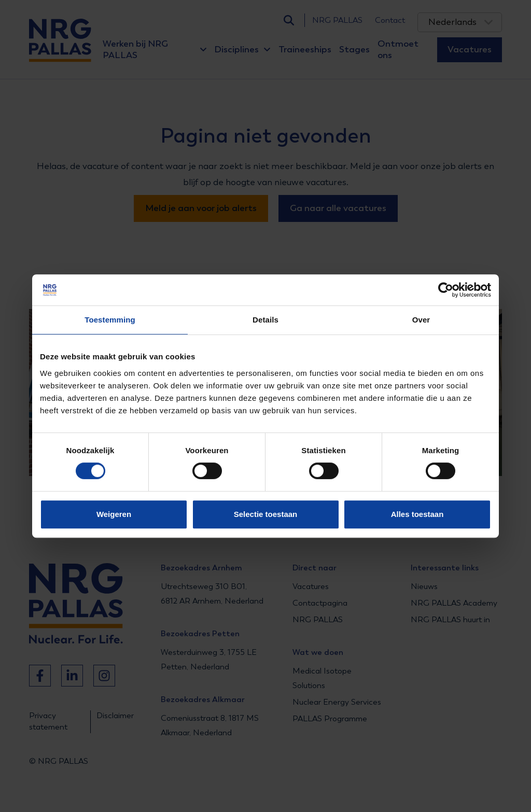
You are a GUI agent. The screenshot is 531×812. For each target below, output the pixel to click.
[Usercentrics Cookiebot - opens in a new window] (446, 290)
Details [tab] (265, 320)
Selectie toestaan (266, 514)
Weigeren (114, 514)
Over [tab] (421, 320)
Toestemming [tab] (110, 320)
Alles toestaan (417, 514)
